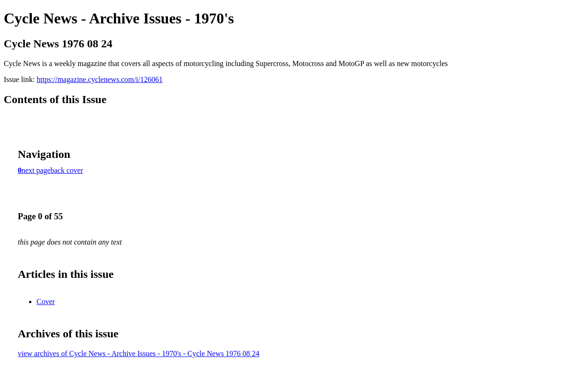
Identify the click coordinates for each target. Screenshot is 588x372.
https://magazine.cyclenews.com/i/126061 (99, 79)
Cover (46, 301)
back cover (67, 170)
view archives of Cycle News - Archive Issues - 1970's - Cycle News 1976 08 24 (139, 353)
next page (36, 170)
